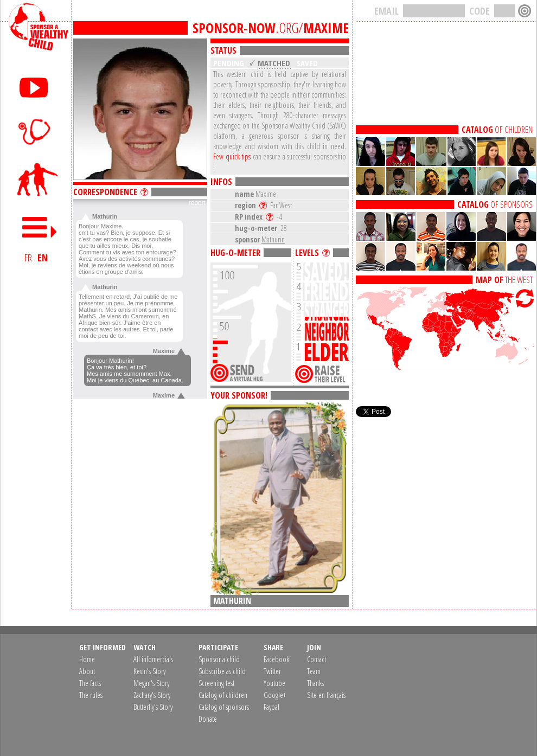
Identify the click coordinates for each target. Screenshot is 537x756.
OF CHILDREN (497, 130)
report (197, 203)
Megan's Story (151, 683)
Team (314, 671)
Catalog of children (223, 695)
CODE (480, 11)
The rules (91, 695)
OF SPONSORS (495, 204)
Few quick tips (232, 156)
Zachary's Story (152, 695)
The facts (90, 683)
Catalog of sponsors (224, 707)
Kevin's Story (149, 671)
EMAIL (386, 11)
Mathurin (273, 239)
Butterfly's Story (153, 707)
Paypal (271, 707)
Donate (208, 719)
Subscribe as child (222, 671)
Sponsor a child (219, 659)
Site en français (326, 695)
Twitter (272, 671)
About (87, 671)
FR (28, 258)
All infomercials (153, 659)
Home (87, 659)
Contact (317, 659)
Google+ (275, 695)
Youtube (274, 683)
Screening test (216, 683)
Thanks (315, 683)
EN (43, 258)
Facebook (276, 659)
